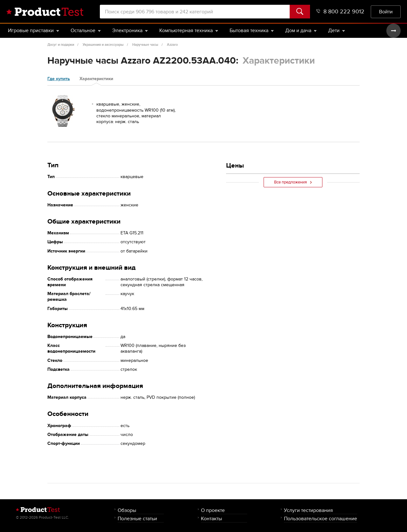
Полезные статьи (137, 518)
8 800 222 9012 (340, 12)
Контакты (211, 518)
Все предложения (293, 182)
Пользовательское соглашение (321, 518)
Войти (386, 12)
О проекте (213, 510)
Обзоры (127, 510)
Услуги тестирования (308, 510)
